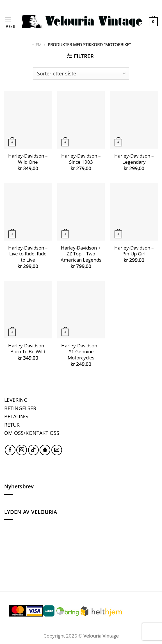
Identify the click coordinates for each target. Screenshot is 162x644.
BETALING (16, 416)
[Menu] (10, 22)
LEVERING (16, 400)
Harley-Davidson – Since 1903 (81, 159)
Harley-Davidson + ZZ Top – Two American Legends (81, 254)
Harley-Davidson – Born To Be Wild (28, 349)
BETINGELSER (20, 408)
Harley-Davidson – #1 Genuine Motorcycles (81, 352)
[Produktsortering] (81, 74)
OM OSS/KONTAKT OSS (32, 433)
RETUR (12, 425)
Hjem (36, 45)
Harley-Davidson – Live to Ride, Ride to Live (28, 254)
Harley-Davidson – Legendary (134, 159)
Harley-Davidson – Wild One (28, 159)
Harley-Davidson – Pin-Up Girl (134, 251)
